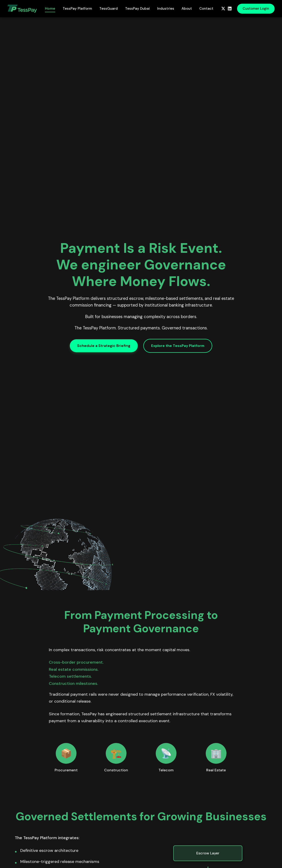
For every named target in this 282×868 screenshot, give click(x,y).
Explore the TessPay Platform (178, 346)
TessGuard (109, 9)
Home (50, 9)
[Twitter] (223, 9)
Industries (166, 9)
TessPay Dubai (137, 9)
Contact (206, 9)
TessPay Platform (77, 9)
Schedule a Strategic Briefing (104, 346)
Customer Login (256, 9)
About (187, 9)
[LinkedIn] (230, 9)
